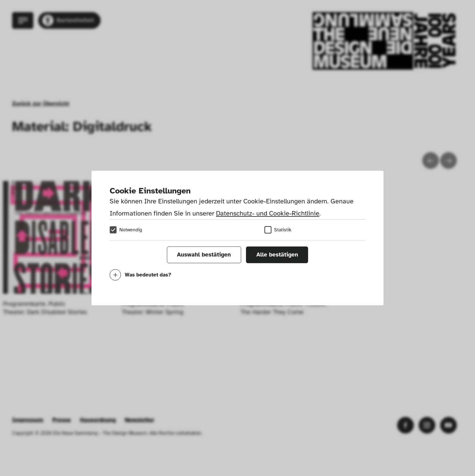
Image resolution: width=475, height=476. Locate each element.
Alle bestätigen (277, 255)
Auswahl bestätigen (204, 255)
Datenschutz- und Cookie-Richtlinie (268, 213)
